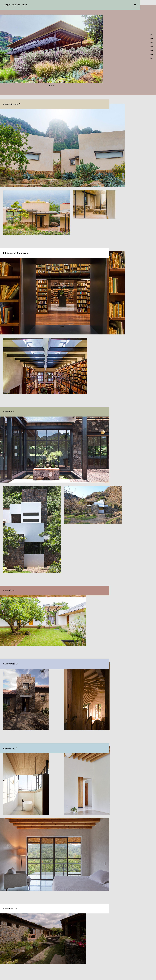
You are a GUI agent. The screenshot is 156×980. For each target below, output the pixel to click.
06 (152, 54)
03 (152, 43)
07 (152, 58)
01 (152, 35)
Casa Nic (7, 412)
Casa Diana (9, 909)
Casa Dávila (9, 591)
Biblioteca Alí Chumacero (15, 253)
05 (152, 50)
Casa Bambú (9, 664)
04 (152, 47)
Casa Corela (9, 748)
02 (152, 39)
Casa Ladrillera (10, 104)
